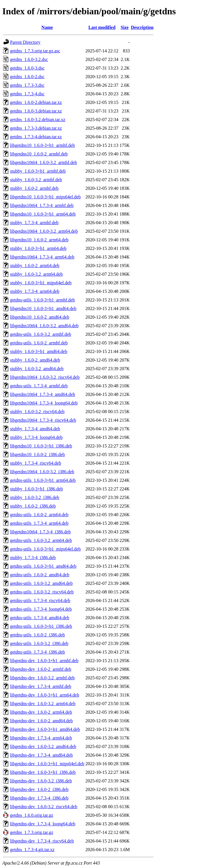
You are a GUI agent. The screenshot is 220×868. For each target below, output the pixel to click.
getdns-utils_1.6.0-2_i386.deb (38, 635)
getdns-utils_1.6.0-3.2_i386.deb (39, 643)
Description (142, 27)
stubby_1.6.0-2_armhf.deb (34, 188)
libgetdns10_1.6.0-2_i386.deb (38, 454)
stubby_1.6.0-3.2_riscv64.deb (37, 412)
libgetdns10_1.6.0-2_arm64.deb (39, 240)
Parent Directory (25, 42)
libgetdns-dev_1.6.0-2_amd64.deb (41, 721)
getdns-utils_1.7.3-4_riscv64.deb (40, 600)
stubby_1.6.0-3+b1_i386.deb (37, 489)
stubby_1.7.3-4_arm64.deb (35, 291)
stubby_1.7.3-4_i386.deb (33, 558)
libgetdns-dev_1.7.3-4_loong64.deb (43, 824)
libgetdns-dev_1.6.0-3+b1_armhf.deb (44, 661)
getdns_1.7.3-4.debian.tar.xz (36, 137)
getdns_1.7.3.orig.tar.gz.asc (35, 51)
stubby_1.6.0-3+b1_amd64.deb (39, 351)
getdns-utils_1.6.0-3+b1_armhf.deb (42, 300)
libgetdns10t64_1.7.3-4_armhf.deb (42, 205)
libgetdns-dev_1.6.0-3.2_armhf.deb (42, 678)
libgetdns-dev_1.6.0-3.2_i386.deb (41, 781)
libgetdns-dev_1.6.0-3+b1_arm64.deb (45, 695)
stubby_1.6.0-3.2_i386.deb (35, 497)
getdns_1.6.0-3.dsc (27, 68)
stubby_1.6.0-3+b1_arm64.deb (38, 248)
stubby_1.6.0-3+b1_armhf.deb (38, 171)
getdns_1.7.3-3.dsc (27, 85)
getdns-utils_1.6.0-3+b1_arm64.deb (43, 480)
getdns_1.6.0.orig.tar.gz (32, 815)
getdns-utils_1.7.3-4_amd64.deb (40, 618)
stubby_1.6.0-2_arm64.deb (35, 266)
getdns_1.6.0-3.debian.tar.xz (36, 111)
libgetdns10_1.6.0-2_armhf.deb (39, 154)
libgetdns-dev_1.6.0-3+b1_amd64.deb (45, 729)
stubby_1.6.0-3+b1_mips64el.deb (41, 283)
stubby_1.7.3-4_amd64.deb (35, 429)
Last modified (102, 27)
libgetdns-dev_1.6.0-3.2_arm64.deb (43, 704)
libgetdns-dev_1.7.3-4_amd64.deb (41, 755)
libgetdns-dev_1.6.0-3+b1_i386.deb (43, 772)
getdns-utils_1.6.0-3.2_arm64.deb (41, 540)
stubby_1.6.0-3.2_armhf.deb (36, 180)
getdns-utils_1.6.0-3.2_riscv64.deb (42, 592)
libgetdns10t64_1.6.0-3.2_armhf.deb (44, 162)
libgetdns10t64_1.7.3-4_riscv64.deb (43, 420)
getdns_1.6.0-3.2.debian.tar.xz (38, 120)
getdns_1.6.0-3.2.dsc (29, 59)
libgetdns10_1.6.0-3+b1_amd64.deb (43, 308)
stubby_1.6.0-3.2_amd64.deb (37, 369)
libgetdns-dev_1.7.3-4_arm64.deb (41, 738)
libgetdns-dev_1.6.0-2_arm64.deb (41, 712)
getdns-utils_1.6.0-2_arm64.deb (39, 515)
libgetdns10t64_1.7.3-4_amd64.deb (43, 394)
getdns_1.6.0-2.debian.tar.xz (36, 102)
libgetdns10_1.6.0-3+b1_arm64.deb (43, 214)
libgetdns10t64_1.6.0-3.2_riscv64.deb (45, 377)
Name (47, 27)
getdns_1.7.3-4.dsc (27, 94)
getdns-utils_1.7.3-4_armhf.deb (39, 386)
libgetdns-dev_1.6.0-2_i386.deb (39, 789)
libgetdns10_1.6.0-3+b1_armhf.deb (42, 145)
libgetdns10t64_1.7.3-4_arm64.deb (42, 257)
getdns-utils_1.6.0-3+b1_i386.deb (41, 626)
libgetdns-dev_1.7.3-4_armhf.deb (41, 686)
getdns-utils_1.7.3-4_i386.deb (38, 652)
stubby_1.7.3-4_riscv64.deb (36, 463)
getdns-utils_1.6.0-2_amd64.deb (40, 575)
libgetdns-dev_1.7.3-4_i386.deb (39, 798)
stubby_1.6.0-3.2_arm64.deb (36, 274)
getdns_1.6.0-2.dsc (27, 77)
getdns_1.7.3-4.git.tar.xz (32, 850)
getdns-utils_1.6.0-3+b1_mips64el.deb (45, 549)
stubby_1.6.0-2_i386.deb (33, 506)
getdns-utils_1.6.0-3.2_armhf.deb (41, 334)
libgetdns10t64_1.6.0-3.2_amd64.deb (44, 326)
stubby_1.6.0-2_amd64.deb (35, 360)
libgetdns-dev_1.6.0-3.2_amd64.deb (43, 746)
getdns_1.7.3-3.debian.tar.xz (36, 128)
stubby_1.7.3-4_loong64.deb (36, 437)
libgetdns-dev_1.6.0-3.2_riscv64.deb (44, 807)
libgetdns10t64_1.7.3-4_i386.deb (40, 532)
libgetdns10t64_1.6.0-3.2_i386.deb (42, 472)
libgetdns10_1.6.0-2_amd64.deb (40, 317)
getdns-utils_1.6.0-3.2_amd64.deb (41, 583)
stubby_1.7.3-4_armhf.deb (34, 223)
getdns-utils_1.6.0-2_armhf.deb (39, 343)
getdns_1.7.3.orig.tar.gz (32, 832)
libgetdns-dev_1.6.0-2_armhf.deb (41, 669)
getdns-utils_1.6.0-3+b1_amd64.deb (43, 566)
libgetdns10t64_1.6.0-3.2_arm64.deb (44, 231)
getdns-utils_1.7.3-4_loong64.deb (41, 609)
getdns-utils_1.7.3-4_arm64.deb (39, 523)
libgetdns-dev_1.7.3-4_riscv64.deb (42, 841)
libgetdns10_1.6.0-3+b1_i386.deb (41, 446)
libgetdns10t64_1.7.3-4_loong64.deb (44, 403)
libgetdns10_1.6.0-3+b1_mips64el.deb (45, 197)
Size (125, 27)
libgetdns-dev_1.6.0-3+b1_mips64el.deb (47, 764)
